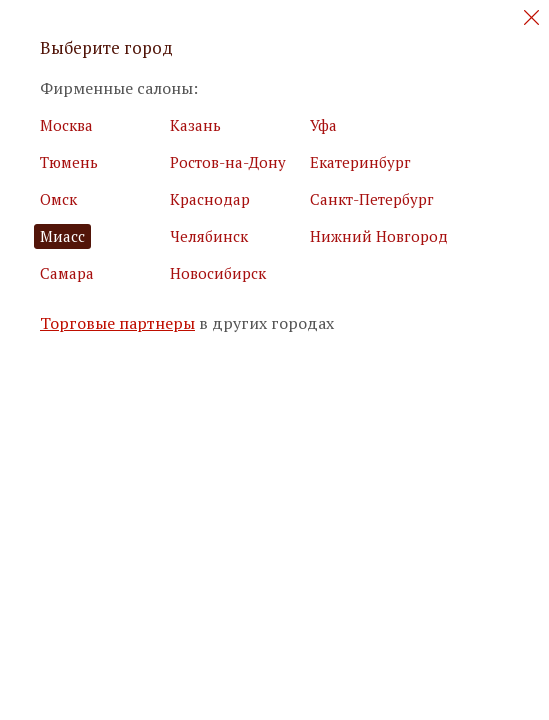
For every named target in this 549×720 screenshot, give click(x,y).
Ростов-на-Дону (228, 162)
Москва (66, 125)
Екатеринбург (360, 162)
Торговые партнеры (117, 323)
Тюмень (69, 162)
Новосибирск (218, 273)
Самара (67, 273)
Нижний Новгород (379, 236)
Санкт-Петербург (372, 199)
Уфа (323, 125)
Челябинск (209, 236)
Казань (195, 125)
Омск (58, 199)
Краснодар (210, 199)
